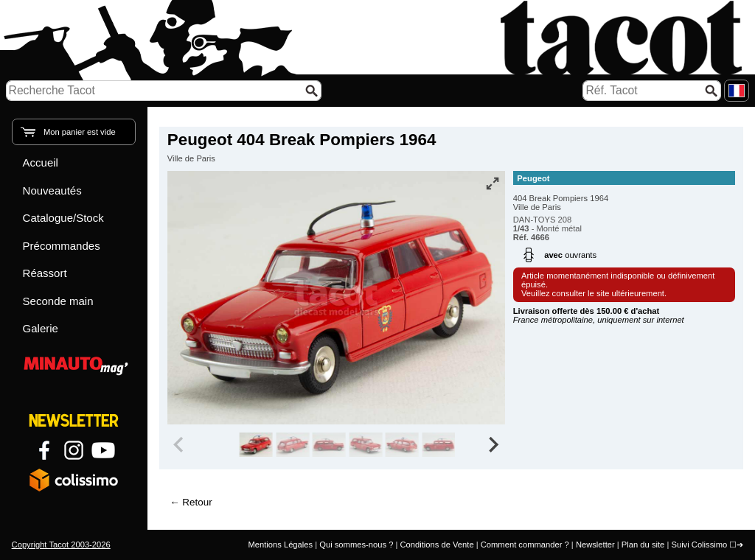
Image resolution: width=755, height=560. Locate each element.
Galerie (41, 328)
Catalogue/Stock (63, 218)
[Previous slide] (180, 445)
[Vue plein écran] (493, 183)
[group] (256, 445)
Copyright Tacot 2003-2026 (61, 545)
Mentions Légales (280, 545)
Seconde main (58, 301)
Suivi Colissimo (699, 545)
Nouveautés (52, 190)
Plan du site (643, 545)
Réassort (45, 273)
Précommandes (62, 246)
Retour (197, 502)
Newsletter (595, 545)
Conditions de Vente (436, 545)
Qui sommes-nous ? (356, 545)
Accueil (41, 162)
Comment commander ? (525, 545)
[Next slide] (493, 445)
